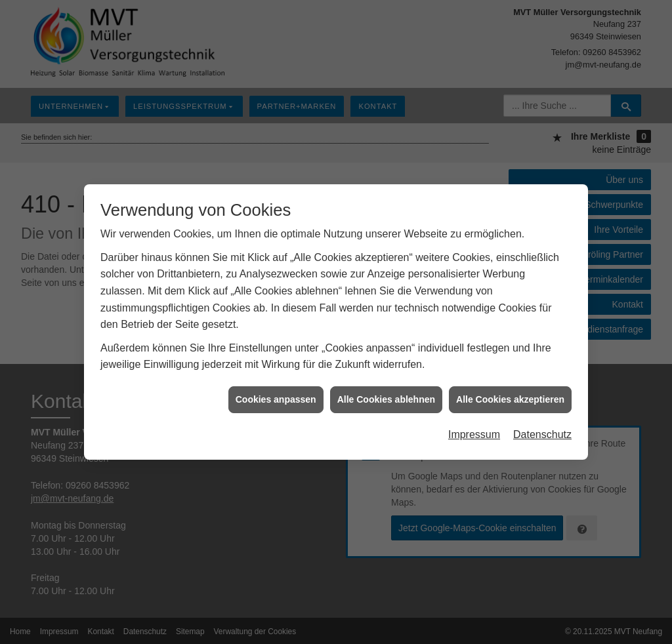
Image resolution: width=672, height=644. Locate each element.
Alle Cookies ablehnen (386, 397)
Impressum (474, 433)
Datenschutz (542, 433)
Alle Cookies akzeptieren (510, 397)
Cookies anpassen (276, 397)
